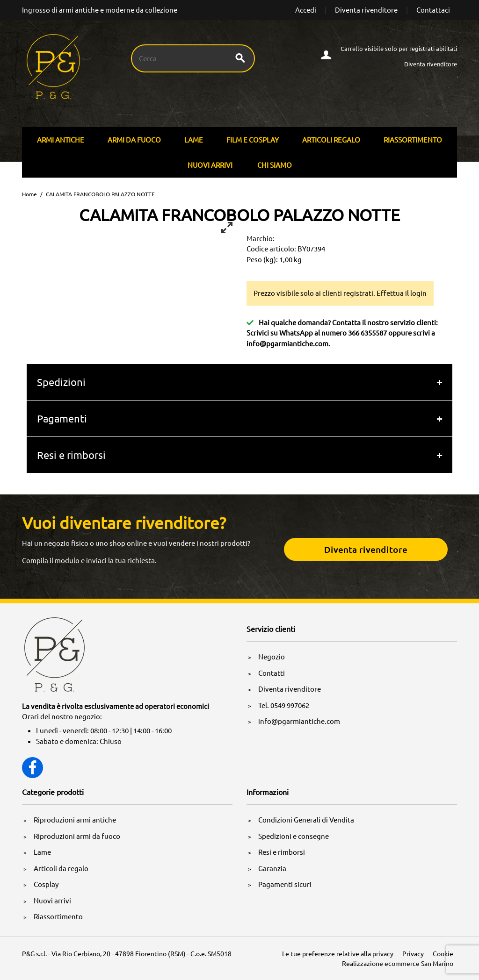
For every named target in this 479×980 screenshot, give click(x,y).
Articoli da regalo (61, 868)
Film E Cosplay (253, 139)
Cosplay (46, 884)
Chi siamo (275, 165)
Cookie (443, 953)
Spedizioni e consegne (294, 836)
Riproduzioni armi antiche (75, 819)
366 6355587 (367, 333)
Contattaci (433, 10)
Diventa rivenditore (366, 10)
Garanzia (272, 868)
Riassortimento (413, 139)
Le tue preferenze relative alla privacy (338, 953)
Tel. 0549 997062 (284, 705)
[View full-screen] (227, 228)
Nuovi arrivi (210, 165)
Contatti (272, 673)
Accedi (306, 10)
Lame (194, 139)
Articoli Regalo (331, 139)
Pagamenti (62, 418)
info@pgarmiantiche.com (287, 343)
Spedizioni (61, 382)
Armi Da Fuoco (134, 139)
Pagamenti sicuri (285, 884)
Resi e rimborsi (71, 455)
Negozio (272, 656)
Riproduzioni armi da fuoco (77, 836)
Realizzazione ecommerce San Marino (398, 963)
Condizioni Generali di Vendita (306, 819)
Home (29, 194)
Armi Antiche (61, 139)
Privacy (413, 953)
